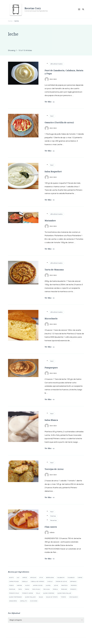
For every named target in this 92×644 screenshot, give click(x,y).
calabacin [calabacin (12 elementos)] (61, 578)
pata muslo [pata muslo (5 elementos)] (36, 589)
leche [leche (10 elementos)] (56, 585)
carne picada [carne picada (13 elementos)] (14, 582)
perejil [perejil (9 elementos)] (55, 589)
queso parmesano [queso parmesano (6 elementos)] (16, 597)
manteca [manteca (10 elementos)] (64, 585)
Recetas (54, 520)
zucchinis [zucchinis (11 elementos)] (34, 601)
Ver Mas (49, 102)
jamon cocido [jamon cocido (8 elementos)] (38, 585)
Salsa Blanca (51, 420)
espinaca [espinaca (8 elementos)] (73, 582)
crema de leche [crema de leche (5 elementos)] (61, 582)
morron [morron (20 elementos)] (74, 585)
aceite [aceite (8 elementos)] (11, 578)
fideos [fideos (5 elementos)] (11, 585)
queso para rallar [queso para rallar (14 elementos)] (64, 593)
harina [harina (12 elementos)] (19, 585)
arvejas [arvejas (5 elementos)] (33, 578)
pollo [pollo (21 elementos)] (38, 593)
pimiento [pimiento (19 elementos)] (73, 589)
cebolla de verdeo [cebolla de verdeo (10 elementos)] (37, 582)
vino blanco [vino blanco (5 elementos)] (74, 597)
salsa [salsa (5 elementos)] (41, 597)
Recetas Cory (33, 8)
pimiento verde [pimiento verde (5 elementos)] (28, 593)
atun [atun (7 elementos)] (41, 578)
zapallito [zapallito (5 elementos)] (23, 601)
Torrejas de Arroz (54, 469)
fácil (52, 116)
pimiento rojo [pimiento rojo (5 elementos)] (14, 593)
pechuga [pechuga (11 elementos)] (47, 589)
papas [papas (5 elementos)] (27, 589)
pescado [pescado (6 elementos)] (64, 589)
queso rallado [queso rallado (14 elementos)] (30, 597)
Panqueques (51, 368)
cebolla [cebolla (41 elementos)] (25, 582)
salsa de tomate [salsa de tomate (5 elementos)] (52, 597)
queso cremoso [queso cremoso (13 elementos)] (49, 593)
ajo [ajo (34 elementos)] (18, 578)
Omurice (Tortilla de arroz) (59, 122)
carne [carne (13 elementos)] (80, 578)
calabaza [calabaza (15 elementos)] (71, 578)
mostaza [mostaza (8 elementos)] (12, 589)
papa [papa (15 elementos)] (20, 589)
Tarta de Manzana (54, 270)
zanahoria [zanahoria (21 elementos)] (13, 601)
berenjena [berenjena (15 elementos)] (50, 578)
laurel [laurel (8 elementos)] (48, 585)
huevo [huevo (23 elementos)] (27, 585)
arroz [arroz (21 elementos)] (25, 578)
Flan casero (51, 527)
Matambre (50, 221)
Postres (53, 516)
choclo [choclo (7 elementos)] (50, 582)
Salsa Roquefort (53, 172)
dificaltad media (56, 64)
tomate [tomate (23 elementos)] (63, 597)
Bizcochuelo (51, 319)
